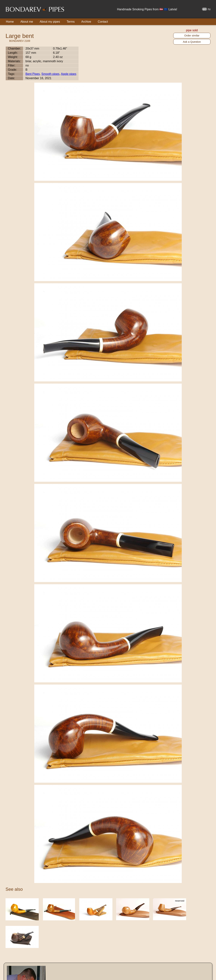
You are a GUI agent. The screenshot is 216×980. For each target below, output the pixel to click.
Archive (86, 22)
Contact (103, 22)
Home (10, 22)
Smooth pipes (50, 74)
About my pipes (50, 22)
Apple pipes (69, 74)
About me (27, 22)
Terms (71, 22)
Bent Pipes (33, 74)
